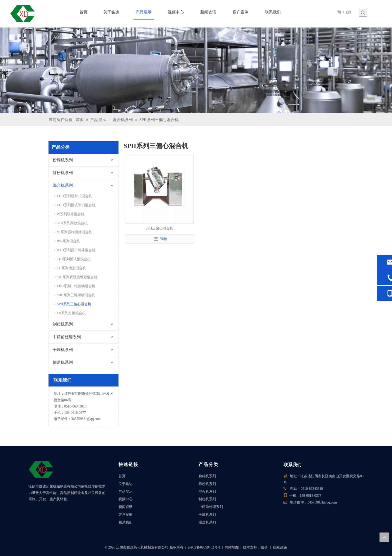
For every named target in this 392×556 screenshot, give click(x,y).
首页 (122, 476)
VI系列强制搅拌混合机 (74, 232)
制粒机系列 (63, 324)
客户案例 (125, 515)
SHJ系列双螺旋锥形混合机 (77, 277)
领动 (264, 547)
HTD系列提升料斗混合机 (76, 250)
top (384, 537)
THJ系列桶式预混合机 (74, 259)
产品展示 (125, 492)
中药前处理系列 (67, 337)
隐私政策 (280, 547)
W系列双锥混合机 (71, 214)
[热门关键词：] (363, 13)
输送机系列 (63, 362)
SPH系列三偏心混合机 (74, 304)
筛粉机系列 (63, 173)
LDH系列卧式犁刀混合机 (76, 205)
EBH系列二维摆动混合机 (76, 286)
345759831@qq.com (86, 419)
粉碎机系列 (63, 160)
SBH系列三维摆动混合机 (76, 295)
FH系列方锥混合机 (71, 313)
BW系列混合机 (68, 241)
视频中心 (125, 499)
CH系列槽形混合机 (71, 268)
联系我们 (125, 522)
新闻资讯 (125, 507)
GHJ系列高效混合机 (72, 223)
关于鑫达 (125, 484)
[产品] (196, 70)
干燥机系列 (63, 350)
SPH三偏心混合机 (159, 228)
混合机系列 (63, 185)
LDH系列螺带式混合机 (74, 196)
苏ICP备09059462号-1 (204, 547)
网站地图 (232, 547)
